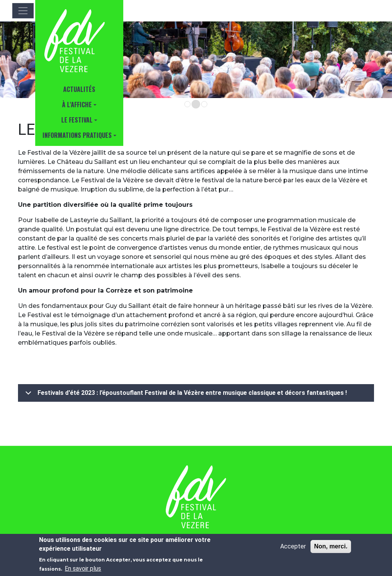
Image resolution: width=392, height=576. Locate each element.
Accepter (293, 546)
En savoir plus (83, 569)
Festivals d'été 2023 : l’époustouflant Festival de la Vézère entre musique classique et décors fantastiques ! (185, 395)
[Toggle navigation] (23, 11)
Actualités (79, 89)
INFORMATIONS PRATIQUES (77, 135)
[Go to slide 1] (188, 104)
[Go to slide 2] (196, 104)
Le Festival (77, 120)
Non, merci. (331, 546)
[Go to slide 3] (204, 104)
